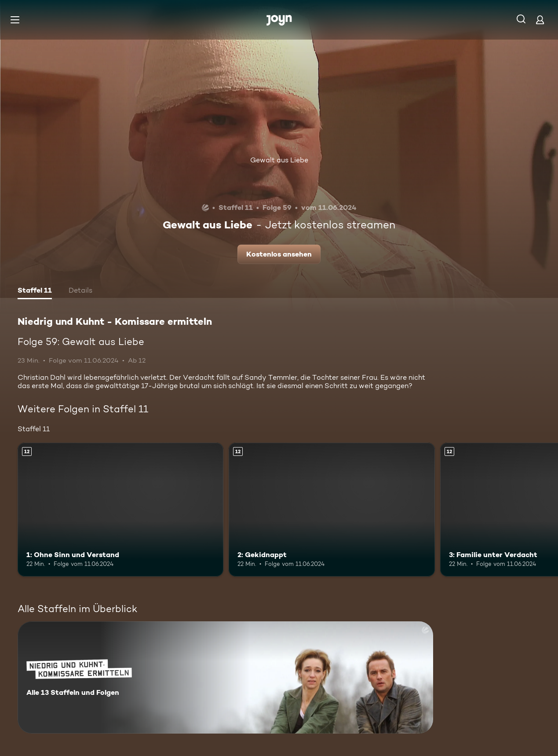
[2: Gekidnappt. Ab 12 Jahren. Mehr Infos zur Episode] (332, 510)
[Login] (540, 20)
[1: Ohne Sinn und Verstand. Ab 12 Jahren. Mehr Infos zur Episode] (120, 510)
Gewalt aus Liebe (279, 160)
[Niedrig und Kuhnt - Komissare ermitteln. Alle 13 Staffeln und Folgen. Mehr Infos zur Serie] (225, 677)
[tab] (35, 291)
